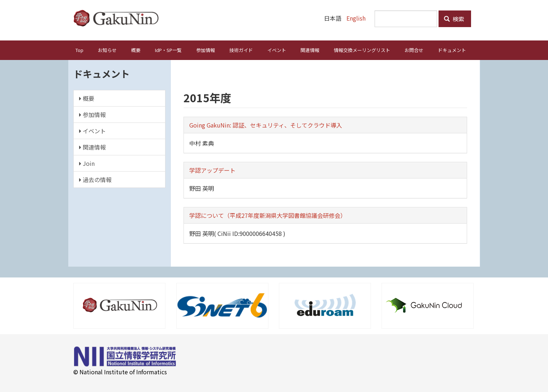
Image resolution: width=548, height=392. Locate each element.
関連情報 (310, 50)
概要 (136, 50)
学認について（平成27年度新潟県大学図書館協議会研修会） (268, 215)
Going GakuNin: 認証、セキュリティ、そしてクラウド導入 (266, 125)
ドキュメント (452, 50)
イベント (277, 50)
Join (87, 163)
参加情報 (206, 50)
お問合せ (414, 50)
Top (79, 50)
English (356, 18)
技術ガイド (241, 50)
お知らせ (107, 50)
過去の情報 (95, 180)
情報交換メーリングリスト (362, 50)
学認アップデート (212, 170)
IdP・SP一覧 (168, 50)
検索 (454, 19)
